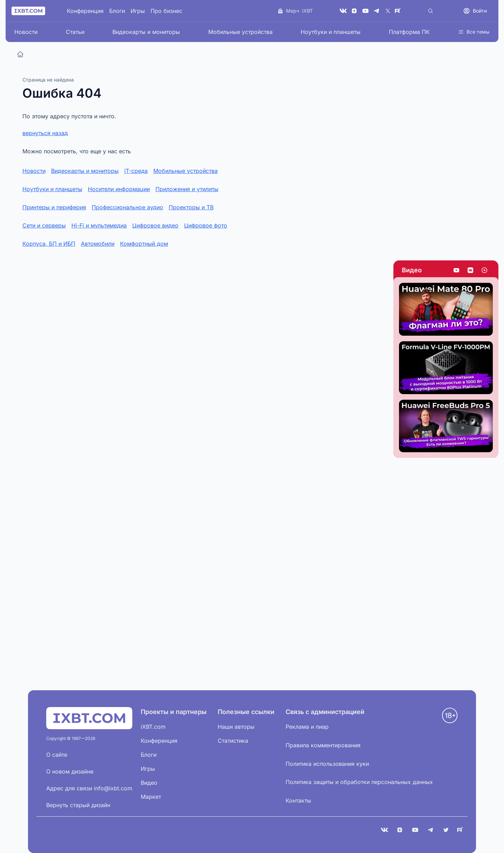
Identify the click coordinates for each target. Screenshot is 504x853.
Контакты (298, 800)
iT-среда (136, 171)
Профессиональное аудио (127, 207)
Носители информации (119, 189)
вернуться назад (45, 133)
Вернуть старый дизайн (78, 805)
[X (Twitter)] (388, 11)
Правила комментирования (323, 745)
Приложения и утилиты (187, 189)
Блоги (117, 11)
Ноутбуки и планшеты (331, 32)
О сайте (57, 755)
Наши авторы (236, 727)
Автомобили (98, 244)
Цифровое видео (155, 225)
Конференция (85, 11)
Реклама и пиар (307, 727)
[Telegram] (377, 11)
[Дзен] (354, 11)
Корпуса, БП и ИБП (49, 244)
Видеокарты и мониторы (146, 32)
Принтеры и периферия (54, 207)
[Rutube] (399, 11)
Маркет (151, 797)
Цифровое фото (206, 225)
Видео (412, 270)
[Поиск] (430, 11)
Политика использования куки (327, 764)
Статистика (233, 741)
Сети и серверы (44, 225)
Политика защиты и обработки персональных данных (359, 782)
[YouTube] (365, 11)
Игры (138, 11)
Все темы (474, 32)
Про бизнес (166, 11)
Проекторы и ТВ (191, 207)
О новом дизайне (70, 771)
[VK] (343, 11)
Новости (26, 32)
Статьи (75, 32)
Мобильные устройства (240, 32)
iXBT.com (153, 727)
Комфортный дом (144, 244)
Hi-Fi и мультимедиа (99, 225)
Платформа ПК (409, 32)
